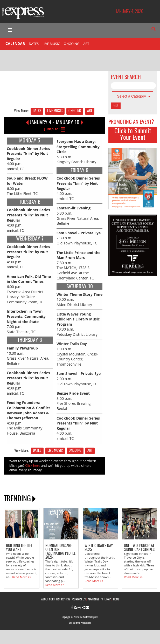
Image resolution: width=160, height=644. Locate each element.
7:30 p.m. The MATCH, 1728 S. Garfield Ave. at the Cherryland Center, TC (78, 265)
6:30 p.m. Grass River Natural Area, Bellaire (78, 216)
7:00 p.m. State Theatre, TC (26, 321)
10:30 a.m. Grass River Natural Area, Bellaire (28, 356)
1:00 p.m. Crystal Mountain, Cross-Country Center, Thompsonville (77, 354)
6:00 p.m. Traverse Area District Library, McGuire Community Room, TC (29, 289)
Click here (33, 466)
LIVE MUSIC (51, 44)
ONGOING (72, 44)
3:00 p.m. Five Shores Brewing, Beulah (74, 401)
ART (86, 44)
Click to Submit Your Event (133, 135)
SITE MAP (106, 600)
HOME (116, 600)
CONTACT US (79, 600)
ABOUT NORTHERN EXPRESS (56, 600)
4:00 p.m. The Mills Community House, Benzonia (28, 418)
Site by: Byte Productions (80, 623)
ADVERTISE (93, 600)
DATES (34, 44)
